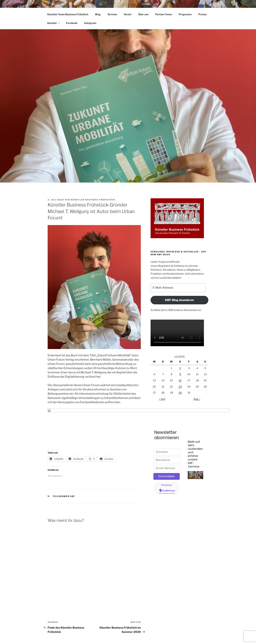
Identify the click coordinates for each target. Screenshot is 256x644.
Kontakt (54, 23)
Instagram (90, 23)
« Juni (162, 399)
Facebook (72, 23)
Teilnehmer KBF (64, 479)
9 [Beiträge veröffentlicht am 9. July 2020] (180, 374)
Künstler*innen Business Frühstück (68, 14)
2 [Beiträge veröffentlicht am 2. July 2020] (180, 368)
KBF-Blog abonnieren (179, 300)
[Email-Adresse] (167, 468)
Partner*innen (164, 14)
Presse (202, 14)
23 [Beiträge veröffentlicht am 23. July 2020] (180, 387)
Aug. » (197, 399)
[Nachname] (167, 460)
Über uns (143, 14)
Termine (112, 14)
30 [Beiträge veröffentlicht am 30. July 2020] (180, 393)
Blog (98, 14)
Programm (185, 14)
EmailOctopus (169, 491)
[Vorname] (167, 452)
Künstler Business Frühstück (93, 200)
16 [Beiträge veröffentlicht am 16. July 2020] (180, 380)
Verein (128, 14)
